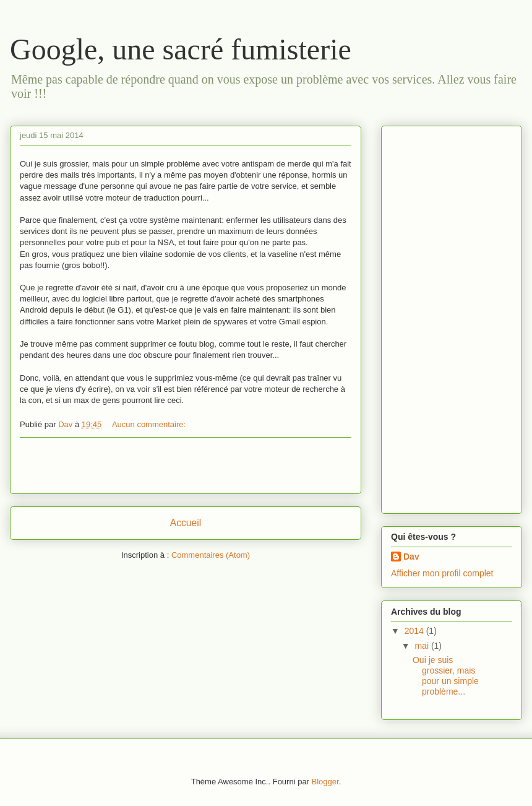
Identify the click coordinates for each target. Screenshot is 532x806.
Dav (411, 557)
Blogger (325, 782)
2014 (415, 631)
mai (423, 646)
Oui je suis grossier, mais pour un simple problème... (446, 675)
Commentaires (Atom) (211, 555)
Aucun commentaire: (150, 424)
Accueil (186, 523)
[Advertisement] (186, 466)
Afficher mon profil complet (442, 573)
